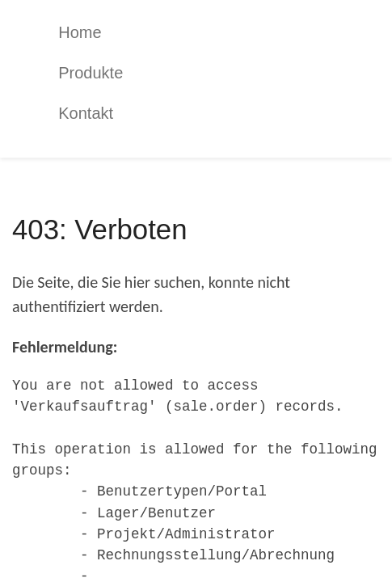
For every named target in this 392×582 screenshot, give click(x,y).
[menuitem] (208, 32)
